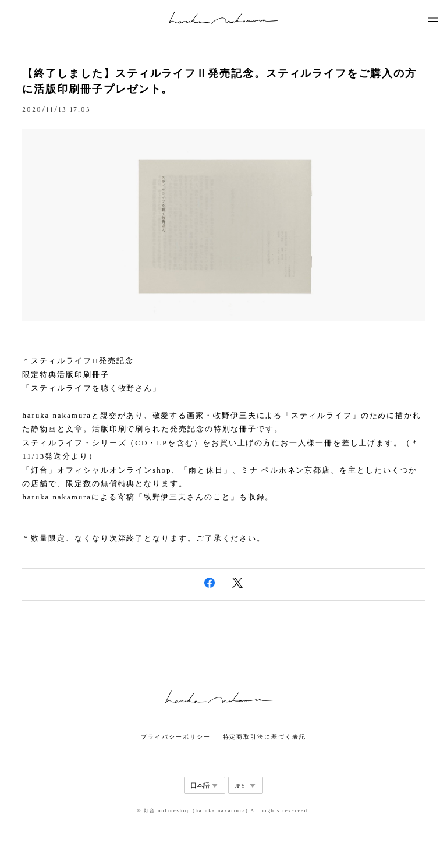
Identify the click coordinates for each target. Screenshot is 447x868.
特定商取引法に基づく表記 (265, 737)
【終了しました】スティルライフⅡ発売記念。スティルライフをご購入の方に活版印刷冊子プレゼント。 (219, 81)
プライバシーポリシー (175, 737)
